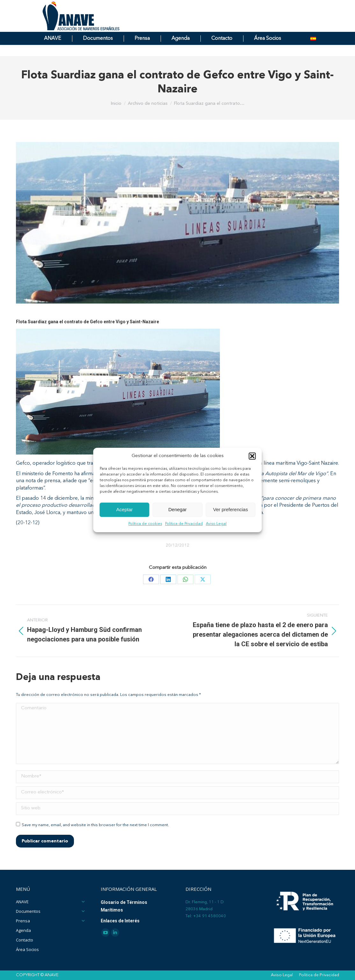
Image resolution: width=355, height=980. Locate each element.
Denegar (177, 510)
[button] (252, 456)
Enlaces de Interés (120, 921)
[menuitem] (313, 50)
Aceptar (125, 510)
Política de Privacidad (184, 524)
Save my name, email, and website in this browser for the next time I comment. (95, 825)
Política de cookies (145, 524)
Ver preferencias (231, 510)
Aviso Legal (216, 524)
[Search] (271, 6)
